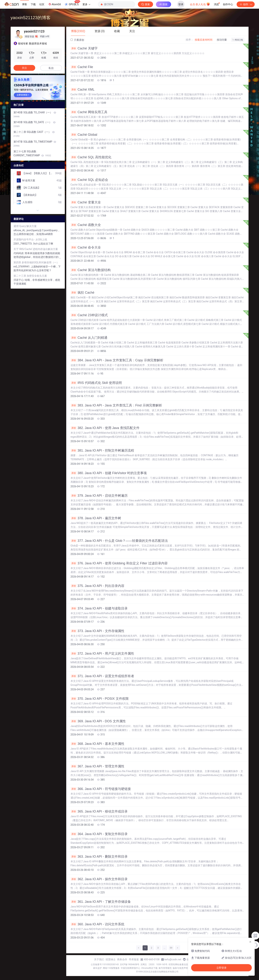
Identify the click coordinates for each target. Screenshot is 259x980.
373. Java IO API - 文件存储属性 (97, 631)
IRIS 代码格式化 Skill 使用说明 (96, 383)
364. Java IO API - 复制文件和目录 (99, 834)
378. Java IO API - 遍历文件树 (96, 518)
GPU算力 (72, 3)
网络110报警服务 (111, 968)
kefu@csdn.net (173, 959)
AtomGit (54, 4)
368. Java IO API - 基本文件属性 (97, 744)
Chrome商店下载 (149, 968)
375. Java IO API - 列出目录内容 (97, 586)
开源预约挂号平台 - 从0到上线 (30, 239)
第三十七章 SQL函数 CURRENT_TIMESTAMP (32, 153)
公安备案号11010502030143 (105, 964)
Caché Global (84, 135)
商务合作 (122, 959)
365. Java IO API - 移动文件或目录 (99, 811)
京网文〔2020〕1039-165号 (154, 964)
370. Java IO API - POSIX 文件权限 (100, 699)
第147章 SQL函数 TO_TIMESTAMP (35, 144)
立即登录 (221, 968)
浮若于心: (19, 280)
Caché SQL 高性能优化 (91, 157)
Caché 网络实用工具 (89, 112)
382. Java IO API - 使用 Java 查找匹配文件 (105, 428)
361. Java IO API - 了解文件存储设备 (101, 902)
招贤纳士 (111, 959)
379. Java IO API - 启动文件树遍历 (99, 496)
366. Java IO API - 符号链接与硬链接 (101, 789)
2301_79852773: (23, 244)
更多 (86, 4)
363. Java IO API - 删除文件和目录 (99, 857)
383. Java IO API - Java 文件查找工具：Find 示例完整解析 (116, 405)
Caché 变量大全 (86, 202)
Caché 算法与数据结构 (91, 270)
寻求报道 (134, 959)
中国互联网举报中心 (130, 968)
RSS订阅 (238, 40)
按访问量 (222, 40)
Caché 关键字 (84, 48)
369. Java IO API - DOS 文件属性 (98, 721)
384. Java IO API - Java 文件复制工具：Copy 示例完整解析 (117, 360)
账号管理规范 (165, 968)
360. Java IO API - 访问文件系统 (97, 924)
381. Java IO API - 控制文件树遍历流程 (102, 450)
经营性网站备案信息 (178, 964)
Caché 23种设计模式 (89, 315)
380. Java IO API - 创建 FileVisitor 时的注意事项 (109, 473)
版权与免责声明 (180, 968)
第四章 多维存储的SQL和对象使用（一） (36, 262)
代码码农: (19, 253)
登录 (181, 4)
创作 (246, 4)
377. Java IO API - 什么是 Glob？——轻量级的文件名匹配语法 (119, 541)
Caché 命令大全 (86, 247)
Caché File (82, 67)
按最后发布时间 (204, 40)
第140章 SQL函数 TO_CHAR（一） (35, 114)
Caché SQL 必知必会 (89, 180)
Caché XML (83, 90)
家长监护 (97, 968)
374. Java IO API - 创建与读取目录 (99, 608)
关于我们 (99, 959)
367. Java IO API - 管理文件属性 (97, 766)
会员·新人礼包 (200, 4)
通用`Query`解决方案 (25, 226)
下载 (33, 4)
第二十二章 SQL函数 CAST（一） (34, 134)
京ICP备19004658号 (130, 964)
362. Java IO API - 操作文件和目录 (99, 879)
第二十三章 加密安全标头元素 (30, 276)
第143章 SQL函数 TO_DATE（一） (35, 124)
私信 (51, 68)
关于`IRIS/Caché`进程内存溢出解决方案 (36, 249)
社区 (42, 4)
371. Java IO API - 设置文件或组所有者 (102, 676)
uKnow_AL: (20, 230)
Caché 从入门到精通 (89, 338)
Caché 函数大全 (86, 225)
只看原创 (77, 40)
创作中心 (228, 4)
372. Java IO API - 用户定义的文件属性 (102, 654)
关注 (24, 68)
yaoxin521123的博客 (31, 18)
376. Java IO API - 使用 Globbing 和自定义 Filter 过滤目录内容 (119, 563)
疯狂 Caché (82, 293)
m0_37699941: (22, 267)
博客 (25, 4)
